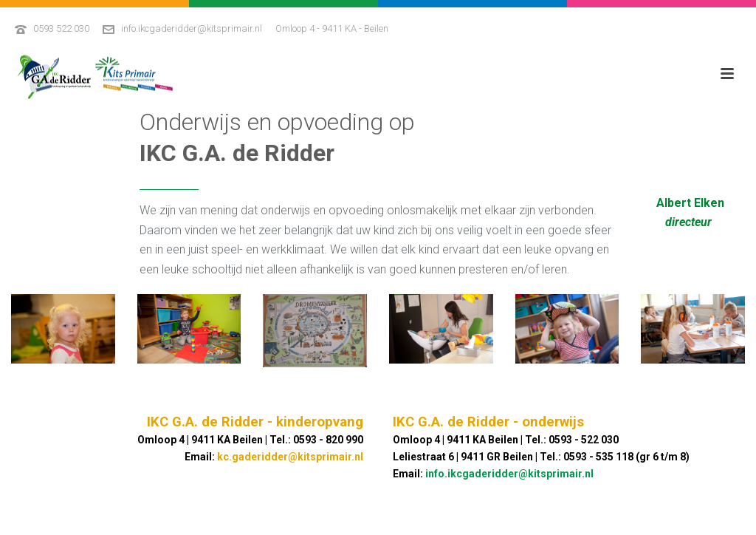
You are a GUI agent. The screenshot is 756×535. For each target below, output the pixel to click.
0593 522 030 (61, 28)
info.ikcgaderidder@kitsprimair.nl (192, 28)
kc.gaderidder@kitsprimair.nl (290, 457)
